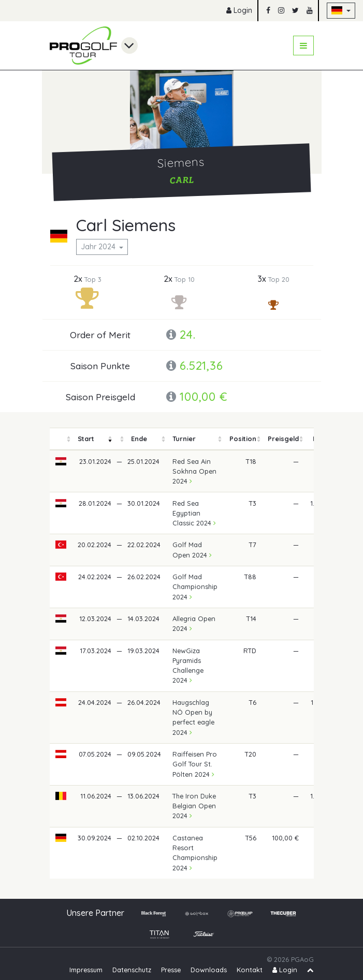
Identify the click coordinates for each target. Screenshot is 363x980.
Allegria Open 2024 (194, 623)
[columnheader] (61, 439)
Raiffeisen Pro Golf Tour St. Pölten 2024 (195, 764)
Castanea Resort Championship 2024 (195, 853)
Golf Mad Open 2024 (192, 549)
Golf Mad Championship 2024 (195, 586)
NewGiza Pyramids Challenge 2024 (188, 666)
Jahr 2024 (99, 247)
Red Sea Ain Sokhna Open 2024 (194, 471)
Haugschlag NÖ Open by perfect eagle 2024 (193, 717)
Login (239, 10)
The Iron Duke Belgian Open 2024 (194, 806)
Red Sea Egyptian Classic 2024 (194, 513)
